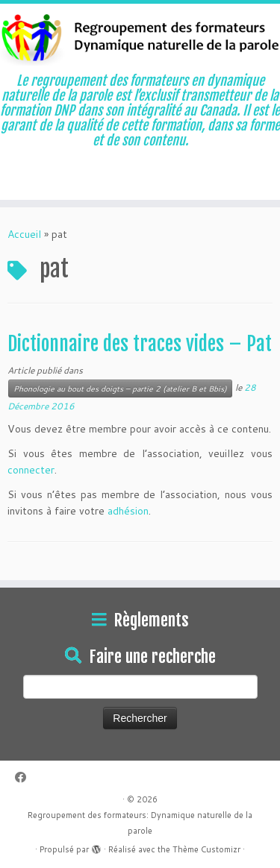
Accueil (24, 234)
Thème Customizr (206, 849)
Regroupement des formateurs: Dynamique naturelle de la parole (140, 823)
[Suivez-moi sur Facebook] (24, 777)
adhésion (128, 511)
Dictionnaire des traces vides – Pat (140, 344)
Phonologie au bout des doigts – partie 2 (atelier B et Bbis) (120, 389)
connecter (31, 470)
